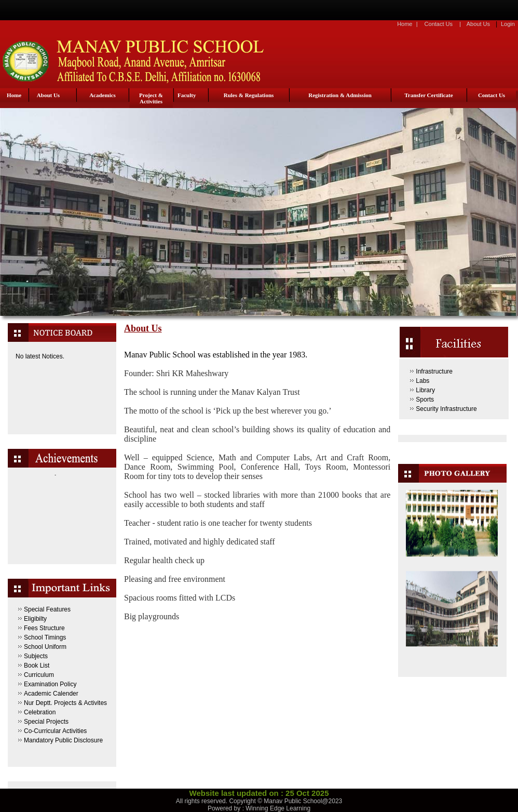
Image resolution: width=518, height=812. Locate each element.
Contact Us (439, 24)
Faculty (187, 95)
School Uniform (45, 647)
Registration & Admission (340, 95)
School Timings (45, 637)
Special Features (47, 609)
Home (405, 24)
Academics (103, 95)
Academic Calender (51, 694)
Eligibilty (35, 619)
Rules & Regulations (249, 95)
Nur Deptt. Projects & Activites (65, 703)
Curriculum (39, 675)
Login (508, 24)
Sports (425, 400)
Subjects (36, 656)
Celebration (40, 712)
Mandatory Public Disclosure (63, 740)
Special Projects (46, 722)
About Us (478, 24)
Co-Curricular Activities (55, 731)
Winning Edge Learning (278, 808)
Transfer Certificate (428, 95)
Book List (37, 665)
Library (425, 390)
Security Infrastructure (446, 409)
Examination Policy (50, 684)
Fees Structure (44, 628)
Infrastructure (434, 371)
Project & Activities (151, 98)
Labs (422, 381)
